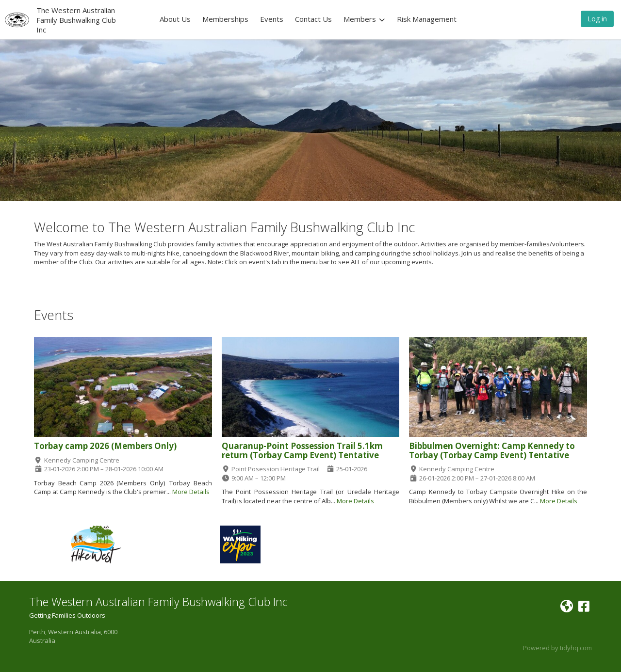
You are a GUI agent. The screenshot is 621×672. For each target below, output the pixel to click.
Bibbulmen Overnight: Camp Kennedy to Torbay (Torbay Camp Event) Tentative (492, 450)
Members (364, 19)
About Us (175, 19)
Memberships (225, 19)
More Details (191, 492)
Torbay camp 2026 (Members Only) (105, 446)
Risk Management (427, 19)
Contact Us (313, 19)
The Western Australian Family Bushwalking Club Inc (76, 20)
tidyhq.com (576, 648)
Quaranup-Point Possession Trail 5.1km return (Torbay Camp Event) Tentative (302, 450)
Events (272, 19)
